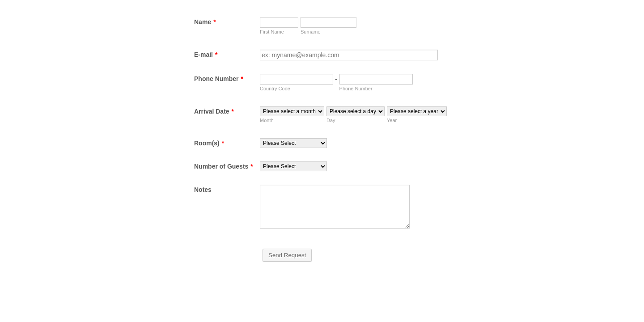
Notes (203, 190)
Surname (311, 32)
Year (392, 120)
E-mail (206, 55)
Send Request (287, 255)
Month (267, 120)
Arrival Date (214, 111)
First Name (272, 32)
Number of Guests (224, 166)
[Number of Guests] (293, 166)
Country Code (275, 89)
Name (205, 22)
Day (331, 120)
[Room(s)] (293, 143)
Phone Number (219, 79)
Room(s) (209, 143)
